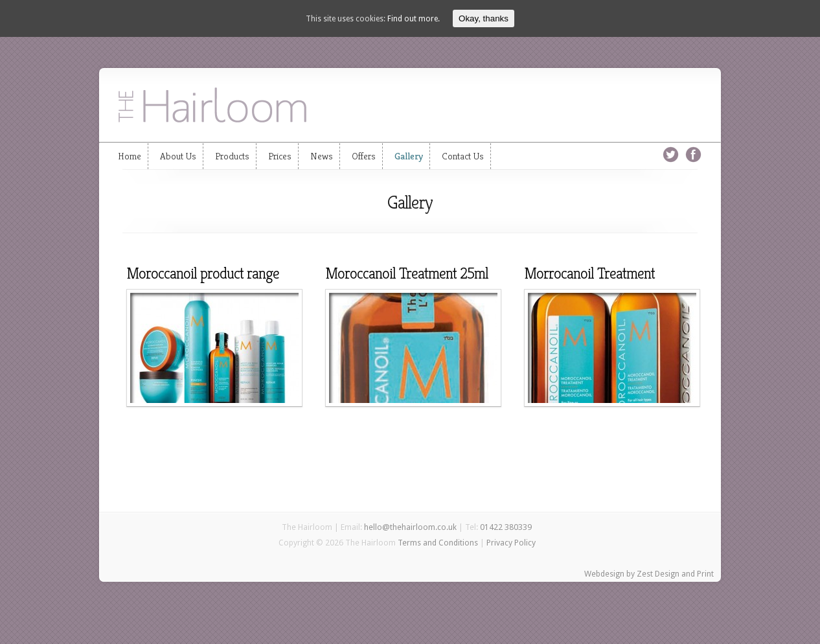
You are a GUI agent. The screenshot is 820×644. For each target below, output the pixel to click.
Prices (280, 156)
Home (130, 156)
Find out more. (414, 19)
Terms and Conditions (438, 543)
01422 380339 (506, 527)
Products (232, 156)
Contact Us (463, 156)
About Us (178, 156)
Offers (364, 156)
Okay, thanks (484, 18)
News (322, 156)
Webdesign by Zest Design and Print (649, 574)
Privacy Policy (511, 543)
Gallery (409, 156)
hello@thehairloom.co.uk (410, 527)
